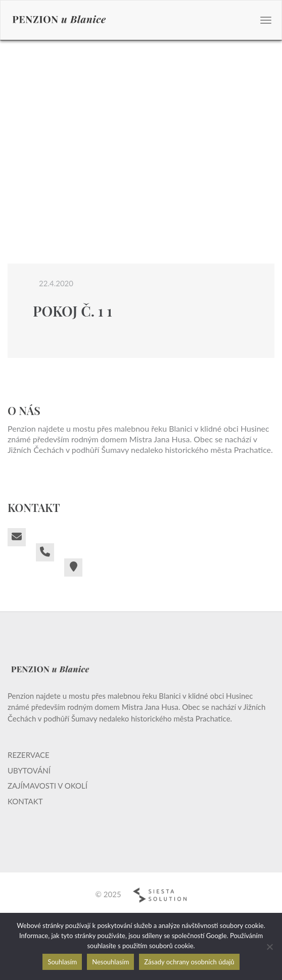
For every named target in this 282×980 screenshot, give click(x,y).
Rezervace (29, 755)
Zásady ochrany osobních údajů (189, 962)
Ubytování (29, 770)
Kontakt (25, 801)
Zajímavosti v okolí (48, 786)
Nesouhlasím (110, 962)
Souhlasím (62, 962)
